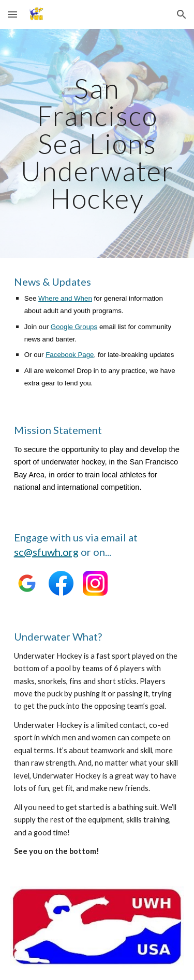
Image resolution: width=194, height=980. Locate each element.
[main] (97, 143)
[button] (12, 14)
